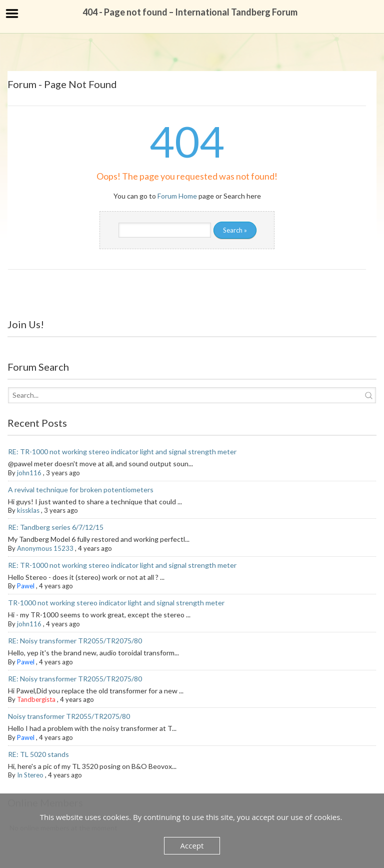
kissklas (28, 510)
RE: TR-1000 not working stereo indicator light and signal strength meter (122, 452)
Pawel (26, 586)
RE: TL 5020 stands (38, 754)
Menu (12, 14)
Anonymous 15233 (45, 548)
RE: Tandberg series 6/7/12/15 (56, 527)
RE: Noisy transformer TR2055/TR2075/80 (75, 641)
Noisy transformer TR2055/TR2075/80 (69, 716)
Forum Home (177, 196)
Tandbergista (36, 699)
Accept (192, 845)
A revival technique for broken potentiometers (81, 490)
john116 (29, 473)
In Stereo (30, 775)
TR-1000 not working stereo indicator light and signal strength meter (116, 603)
